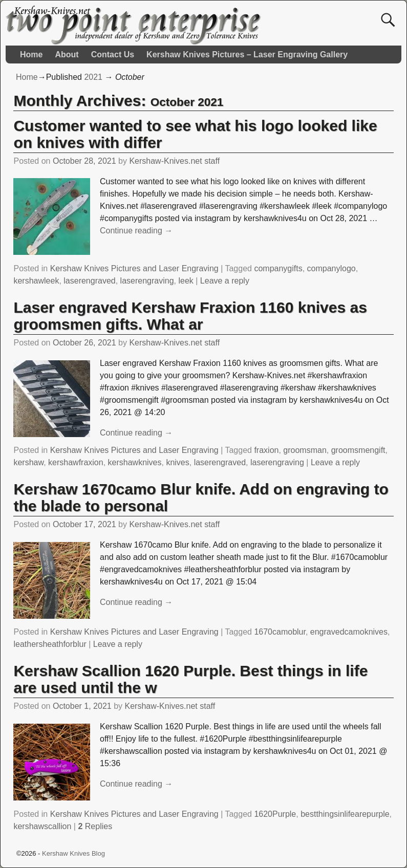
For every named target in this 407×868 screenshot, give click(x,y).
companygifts (278, 268)
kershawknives (135, 462)
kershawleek (36, 281)
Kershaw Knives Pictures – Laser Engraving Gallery (247, 55)
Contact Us (113, 55)
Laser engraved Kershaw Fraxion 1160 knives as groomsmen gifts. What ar (190, 316)
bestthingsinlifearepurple (345, 814)
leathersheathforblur (50, 644)
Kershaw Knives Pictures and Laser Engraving (134, 268)
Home (31, 55)
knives (177, 462)
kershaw (28, 462)
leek (186, 281)
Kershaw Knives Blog (73, 853)
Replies (95, 826)
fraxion (266, 450)
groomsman (305, 450)
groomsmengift (358, 450)
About (67, 55)
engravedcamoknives (349, 632)
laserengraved (89, 281)
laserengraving (147, 281)
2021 (93, 77)
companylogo (331, 268)
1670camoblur (280, 632)
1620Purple (275, 814)
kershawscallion (42, 826)
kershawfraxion (76, 462)
